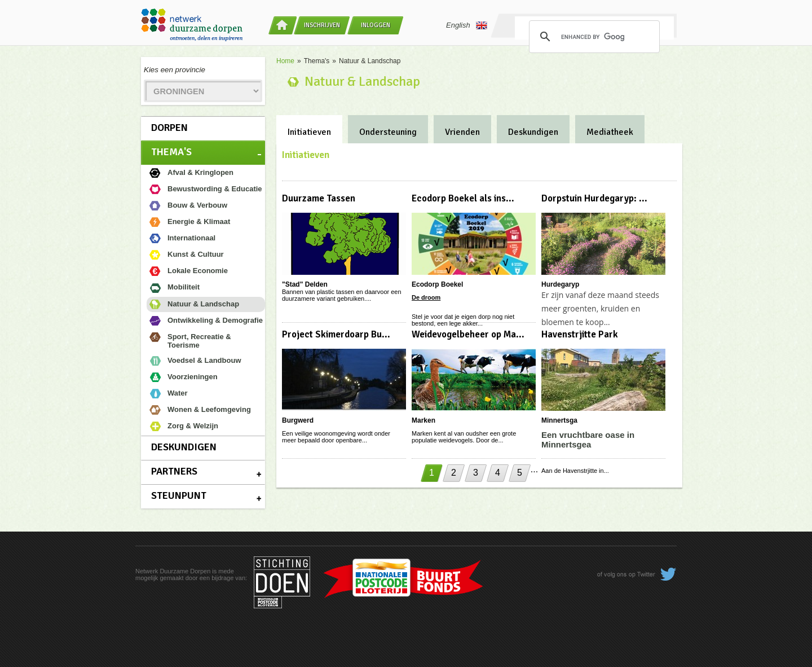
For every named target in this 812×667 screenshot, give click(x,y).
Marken (423, 420)
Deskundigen (184, 447)
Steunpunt (179, 495)
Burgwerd (298, 420)
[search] (593, 37)
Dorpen (169, 128)
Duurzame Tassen (319, 198)
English (467, 25)
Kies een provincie (175, 70)
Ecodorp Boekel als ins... (463, 198)
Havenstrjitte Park (580, 334)
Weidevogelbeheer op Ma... (468, 334)
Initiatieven (309, 132)
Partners (174, 471)
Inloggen (376, 25)
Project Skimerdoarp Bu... (336, 334)
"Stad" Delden (305, 284)
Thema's (171, 152)
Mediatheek (610, 132)
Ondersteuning (388, 132)
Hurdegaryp (560, 284)
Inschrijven (322, 25)
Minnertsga (559, 420)
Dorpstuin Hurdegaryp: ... (594, 198)
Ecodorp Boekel (437, 284)
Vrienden (462, 132)
